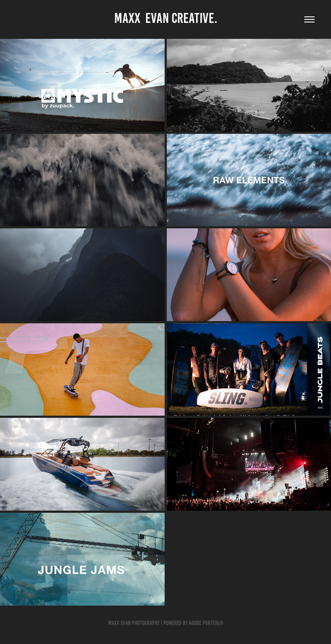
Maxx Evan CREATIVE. (166, 18)
